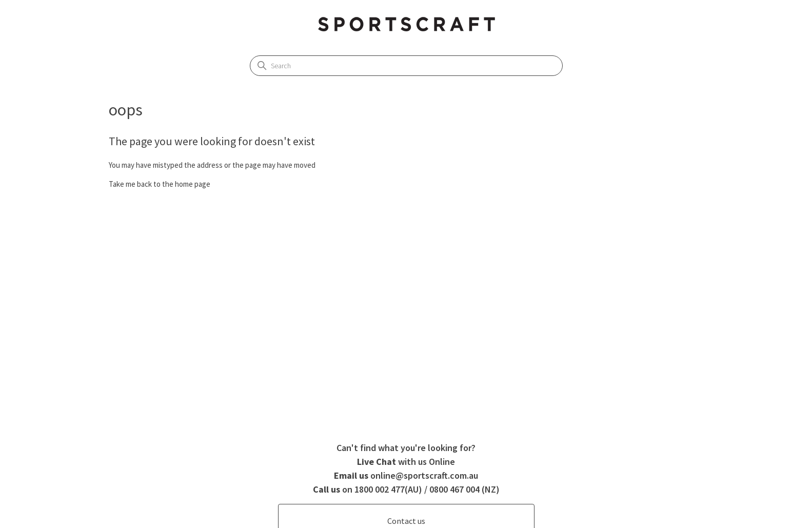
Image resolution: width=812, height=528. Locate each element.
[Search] (406, 66)
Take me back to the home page (160, 184)
